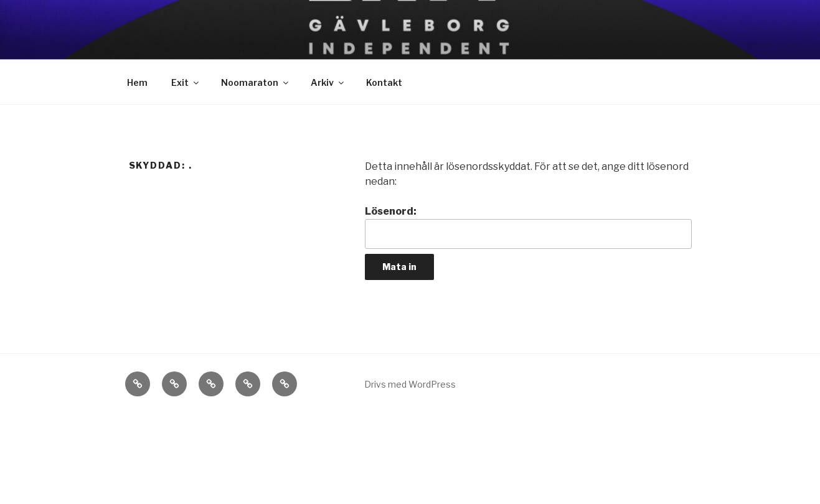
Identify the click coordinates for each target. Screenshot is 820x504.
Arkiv (328, 82)
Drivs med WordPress (410, 384)
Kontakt (384, 82)
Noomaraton (256, 82)
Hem (137, 82)
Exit (186, 82)
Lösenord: (528, 227)
